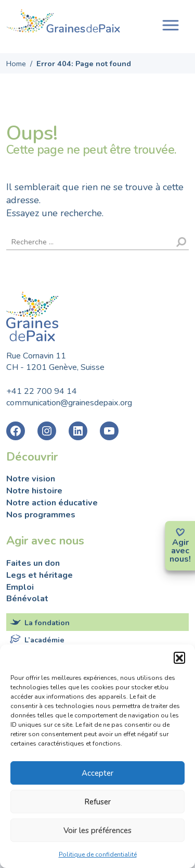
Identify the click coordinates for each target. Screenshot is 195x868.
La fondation (47, 623)
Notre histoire (34, 491)
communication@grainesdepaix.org (69, 403)
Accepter (97, 773)
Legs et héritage (40, 575)
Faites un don (33, 563)
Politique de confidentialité (98, 854)
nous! (180, 559)
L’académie (44, 640)
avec (180, 551)
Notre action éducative (52, 503)
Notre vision (31, 479)
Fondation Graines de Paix (63, 22)
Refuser (97, 802)
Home (16, 64)
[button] (179, 658)
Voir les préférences (97, 830)
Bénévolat (27, 599)
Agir (180, 542)
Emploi (20, 587)
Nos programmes (41, 515)
